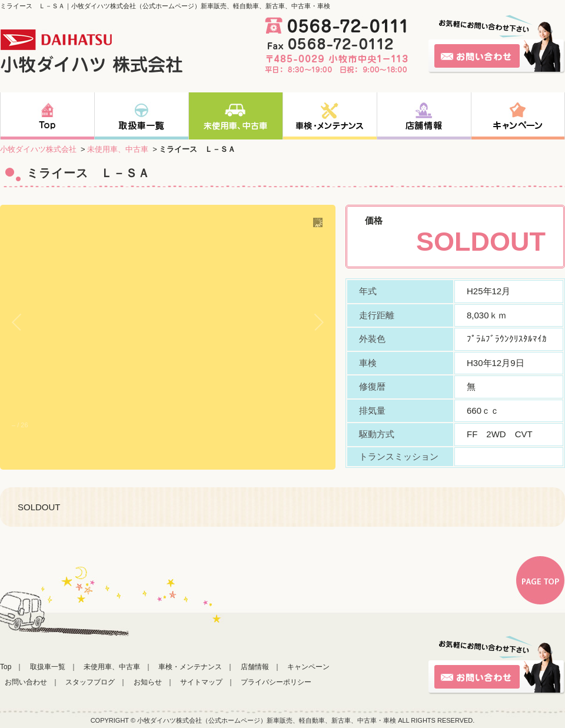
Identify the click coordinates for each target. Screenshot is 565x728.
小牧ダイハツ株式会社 (38, 149)
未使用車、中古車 (118, 149)
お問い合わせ (26, 682)
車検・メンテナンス (190, 667)
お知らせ (148, 682)
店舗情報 (255, 667)
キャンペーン (308, 667)
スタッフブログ (90, 682)
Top (6, 667)
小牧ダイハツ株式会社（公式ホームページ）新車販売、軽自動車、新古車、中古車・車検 (267, 720)
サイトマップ (201, 682)
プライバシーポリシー (276, 682)
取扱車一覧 (48, 667)
